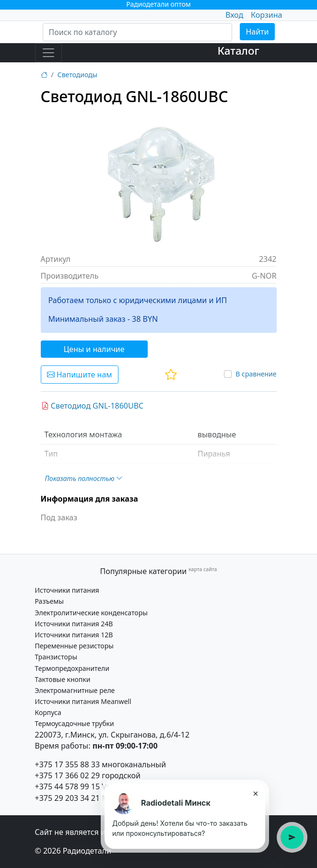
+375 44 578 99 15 (68, 786)
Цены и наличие (94, 349)
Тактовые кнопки (63, 679)
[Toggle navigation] (48, 53)
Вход (234, 15)
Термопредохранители (72, 668)
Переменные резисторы (74, 646)
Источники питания (67, 590)
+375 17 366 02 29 (68, 775)
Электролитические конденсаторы (91, 613)
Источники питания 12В (74, 635)
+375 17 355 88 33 (68, 764)
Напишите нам (80, 375)
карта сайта (203, 569)
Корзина (266, 15)
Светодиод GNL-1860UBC (93, 406)
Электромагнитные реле (75, 690)
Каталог (239, 51)
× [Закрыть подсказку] (255, 793)
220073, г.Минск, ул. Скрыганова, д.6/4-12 (112, 735)
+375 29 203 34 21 (68, 798)
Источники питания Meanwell (83, 701)
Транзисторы (56, 657)
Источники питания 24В (74, 624)
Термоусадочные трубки (75, 723)
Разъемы (49, 601)
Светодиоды (77, 75)
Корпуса (48, 712)
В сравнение (256, 374)
